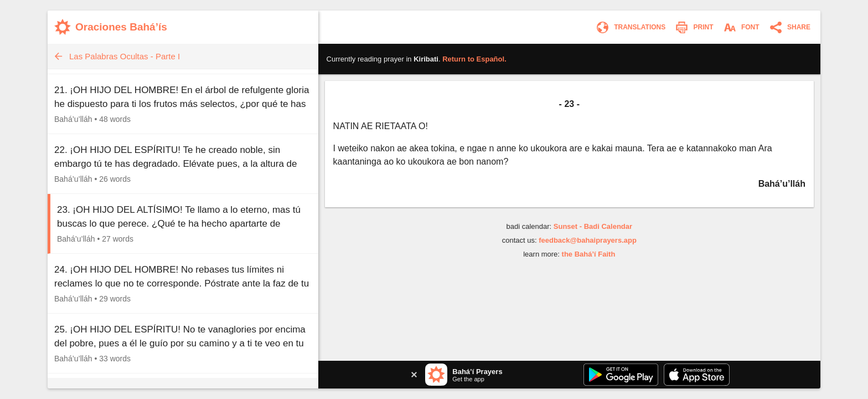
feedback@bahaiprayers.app (588, 240)
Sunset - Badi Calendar (593, 226)
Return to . (474, 59)
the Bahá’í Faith (589, 254)
